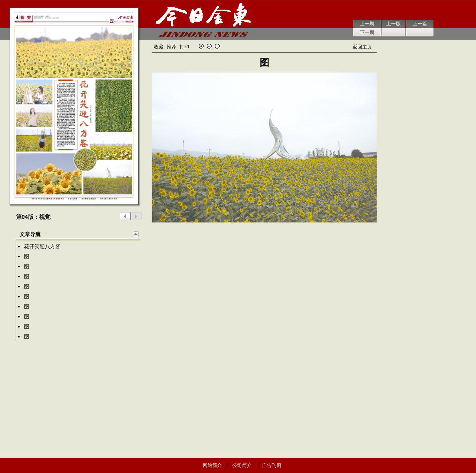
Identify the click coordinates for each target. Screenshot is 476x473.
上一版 (393, 24)
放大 (201, 46)
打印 (184, 47)
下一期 (367, 32)
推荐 (171, 47)
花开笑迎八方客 (42, 246)
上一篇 (420, 24)
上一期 (367, 24)
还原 (217, 46)
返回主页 (362, 47)
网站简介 (212, 465)
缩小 (209, 46)
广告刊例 (272, 465)
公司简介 (242, 465)
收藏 (159, 47)
